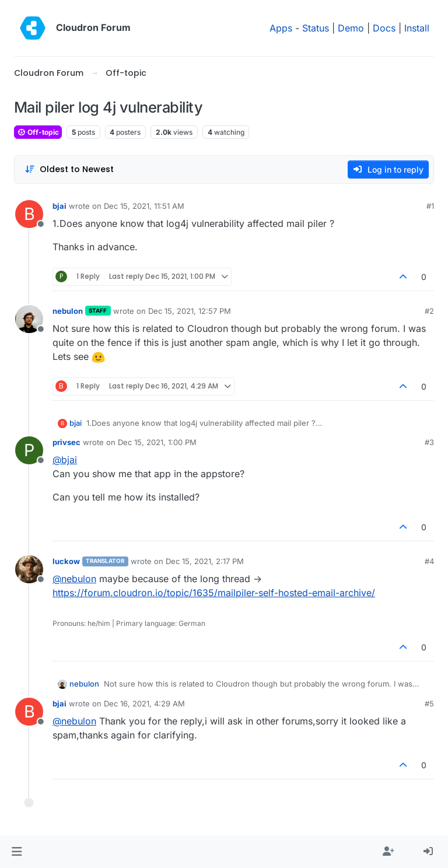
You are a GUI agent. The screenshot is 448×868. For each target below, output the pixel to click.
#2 (429, 311)
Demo (351, 28)
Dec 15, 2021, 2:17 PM (205, 561)
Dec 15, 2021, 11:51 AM (144, 206)
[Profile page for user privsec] (29, 450)
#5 (429, 703)
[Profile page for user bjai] (29, 214)
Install (417, 28)
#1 (430, 206)
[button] (17, 852)
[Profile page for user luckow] (29, 569)
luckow (66, 561)
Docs (384, 28)
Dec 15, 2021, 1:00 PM (157, 442)
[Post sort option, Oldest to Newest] (69, 169)
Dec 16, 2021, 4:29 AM (144, 703)
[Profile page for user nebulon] (29, 319)
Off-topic (38, 132)
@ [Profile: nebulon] (74, 579)
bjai (60, 206)
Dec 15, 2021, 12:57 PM (190, 311)
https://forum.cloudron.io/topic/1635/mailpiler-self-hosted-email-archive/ (214, 593)
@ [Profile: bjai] (65, 460)
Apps (281, 28)
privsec (66, 442)
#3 (429, 442)
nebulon (68, 311)
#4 (429, 561)
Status (316, 28)
